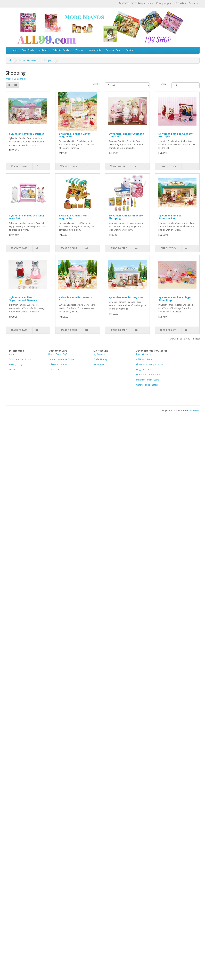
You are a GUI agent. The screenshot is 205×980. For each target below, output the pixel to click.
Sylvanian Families (62, 50)
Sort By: (96, 84)
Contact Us (54, 370)
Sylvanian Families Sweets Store (75, 299)
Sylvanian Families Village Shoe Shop (174, 299)
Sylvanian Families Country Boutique (175, 135)
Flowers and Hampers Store (150, 364)
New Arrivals (95, 50)
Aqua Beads (28, 50)
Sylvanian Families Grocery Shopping (126, 217)
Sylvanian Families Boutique (27, 134)
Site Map (13, 370)
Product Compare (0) (16, 79)
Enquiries (130, 50)
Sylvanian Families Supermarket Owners (23, 299)
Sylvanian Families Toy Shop (127, 297)
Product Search (144, 354)
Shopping (48, 60)
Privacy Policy (16, 364)
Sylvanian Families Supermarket (170, 217)
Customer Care (113, 50)
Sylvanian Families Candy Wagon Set (75, 135)
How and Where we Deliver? (62, 359)
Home (14, 50)
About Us (14, 354)
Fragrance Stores (144, 370)
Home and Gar (148, 375)
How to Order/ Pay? (58, 354)
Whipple (80, 50)
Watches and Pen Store (147, 385)
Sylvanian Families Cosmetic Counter (127, 135)
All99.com (195, 411)
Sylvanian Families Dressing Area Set (27, 217)
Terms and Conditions (20, 359)
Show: (164, 84)
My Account (104, 354)
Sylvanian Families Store (148, 380)
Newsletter (99, 364)
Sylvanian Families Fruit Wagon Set (74, 217)
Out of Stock (168, 166)
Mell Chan (43, 50)
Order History (100, 359)
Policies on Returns (58, 364)
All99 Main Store (144, 359)
